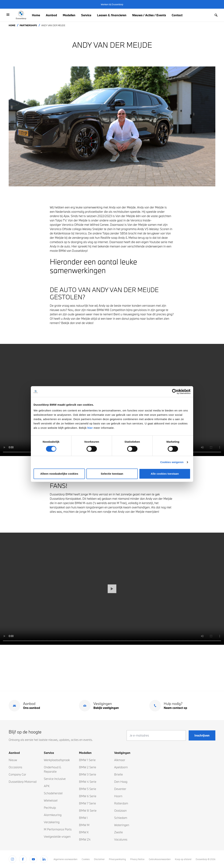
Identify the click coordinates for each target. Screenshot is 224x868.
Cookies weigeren (172, 462)
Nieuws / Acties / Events (149, 15)
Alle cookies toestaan (165, 474)
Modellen (69, 15)
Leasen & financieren (112, 15)
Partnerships (28, 25)
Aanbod (51, 15)
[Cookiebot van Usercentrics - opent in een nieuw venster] (175, 392)
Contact (177, 15)
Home (36, 15)
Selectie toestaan (112, 474)
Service (86, 15)
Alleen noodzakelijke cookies (59, 474)
